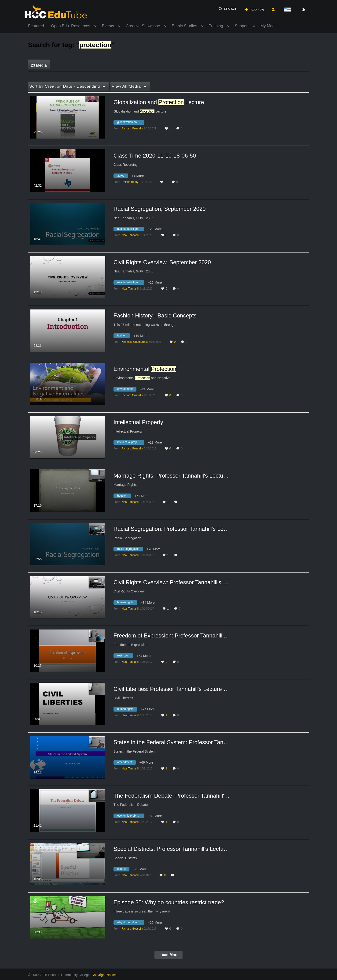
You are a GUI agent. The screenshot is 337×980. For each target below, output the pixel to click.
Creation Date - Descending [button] (65, 86)
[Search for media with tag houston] (124, 496)
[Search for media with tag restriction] (125, 656)
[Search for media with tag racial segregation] (130, 550)
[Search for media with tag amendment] (126, 763)
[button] (227, 9)
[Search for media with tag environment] (127, 390)
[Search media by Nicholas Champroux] (135, 342)
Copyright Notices (104, 975)
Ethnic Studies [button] (185, 26)
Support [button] (242, 26)
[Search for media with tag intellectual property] (131, 443)
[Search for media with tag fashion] (124, 336)
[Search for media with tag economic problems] (131, 816)
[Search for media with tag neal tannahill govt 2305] (131, 230)
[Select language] (289, 10)
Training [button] (216, 26)
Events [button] (108, 26)
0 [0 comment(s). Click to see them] (178, 182)
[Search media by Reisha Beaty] (130, 182)
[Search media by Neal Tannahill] (130, 235)
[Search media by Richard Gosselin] (132, 128)
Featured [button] (36, 26)
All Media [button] (126, 86)
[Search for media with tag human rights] (127, 603)
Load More (168, 955)
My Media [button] (269, 26)
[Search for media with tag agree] (123, 176)
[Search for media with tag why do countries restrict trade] (131, 923)
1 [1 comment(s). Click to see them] (182, 128)
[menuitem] (40, 26)
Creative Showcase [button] (143, 26)
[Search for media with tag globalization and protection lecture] (131, 123)
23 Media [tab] (39, 65)
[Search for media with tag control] (123, 870)
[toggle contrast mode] (303, 10)
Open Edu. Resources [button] (71, 26)
